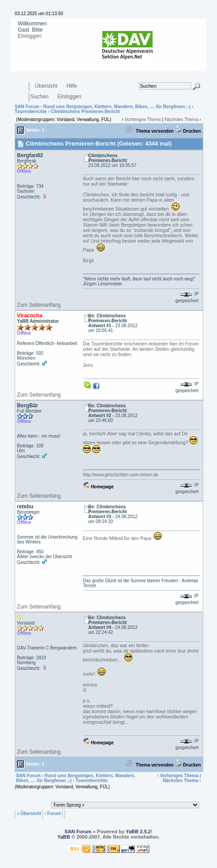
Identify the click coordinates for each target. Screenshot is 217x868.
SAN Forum (27, 107)
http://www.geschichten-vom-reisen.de (121, 475)
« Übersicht (29, 813)
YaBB (64, 837)
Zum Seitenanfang (39, 305)
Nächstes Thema (181, 120)
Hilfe (72, 86)
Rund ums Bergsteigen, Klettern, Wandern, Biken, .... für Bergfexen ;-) (117, 107)
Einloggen (30, 36)
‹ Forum (53, 813)
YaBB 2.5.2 (138, 831)
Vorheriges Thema (143, 120)
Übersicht (46, 86)
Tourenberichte (31, 112)
